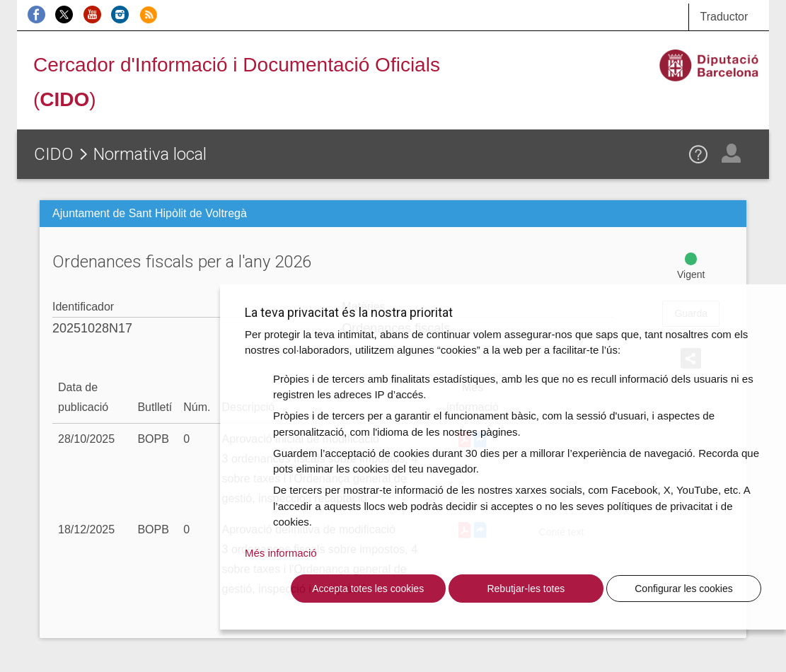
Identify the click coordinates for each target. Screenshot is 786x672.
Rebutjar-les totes (526, 589)
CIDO (54, 154)
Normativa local (150, 154)
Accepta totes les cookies (368, 589)
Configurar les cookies (684, 589)
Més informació (281, 553)
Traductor (724, 17)
